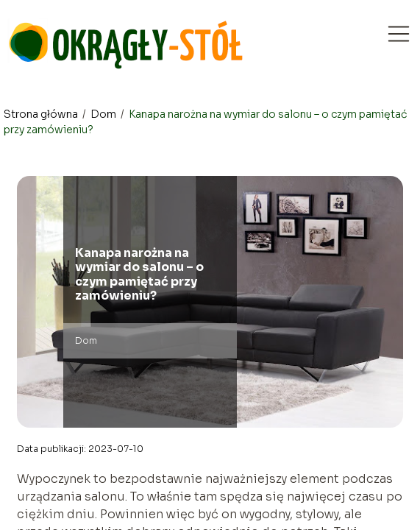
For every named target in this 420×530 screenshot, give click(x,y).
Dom (104, 114)
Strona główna (42, 114)
